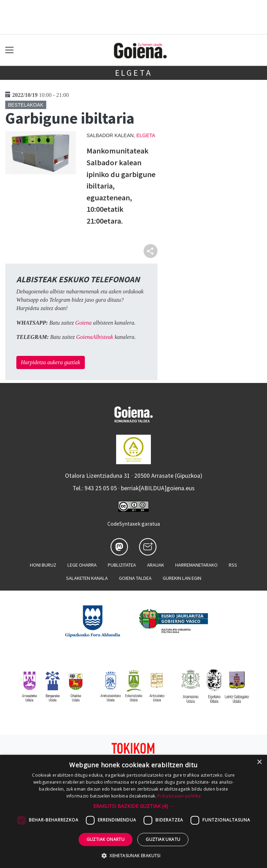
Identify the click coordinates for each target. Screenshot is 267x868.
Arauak (156, 565)
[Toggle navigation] (10, 50)
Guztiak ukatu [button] (163, 839)
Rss (233, 565)
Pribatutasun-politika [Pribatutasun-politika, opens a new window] (179, 796)
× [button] (259, 762)
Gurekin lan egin (182, 578)
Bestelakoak (26, 105)
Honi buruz (43, 565)
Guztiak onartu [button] (106, 839)
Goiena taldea (135, 578)
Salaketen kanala (87, 578)
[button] (134, 806)
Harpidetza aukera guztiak (51, 362)
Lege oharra (82, 565)
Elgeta (134, 73)
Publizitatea (122, 565)
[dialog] (133, 811)
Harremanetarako (196, 565)
